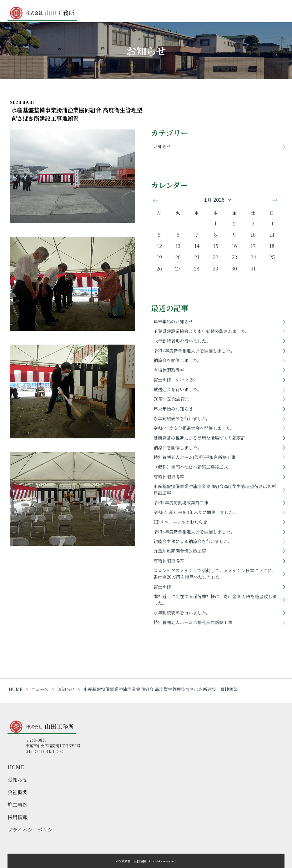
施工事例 (18, 805)
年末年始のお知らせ (173, 321)
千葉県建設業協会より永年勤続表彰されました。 (202, 331)
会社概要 (18, 792)
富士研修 (162, 587)
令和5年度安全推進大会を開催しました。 (194, 532)
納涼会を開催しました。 (178, 360)
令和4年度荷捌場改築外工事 (181, 502)
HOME (16, 767)
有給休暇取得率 (169, 370)
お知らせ (162, 146)
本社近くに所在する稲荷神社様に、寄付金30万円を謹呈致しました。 (215, 600)
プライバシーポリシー (33, 830)
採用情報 (18, 817)
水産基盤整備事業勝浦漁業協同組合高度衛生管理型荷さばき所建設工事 (215, 490)
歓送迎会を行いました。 (178, 389)
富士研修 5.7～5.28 (174, 380)
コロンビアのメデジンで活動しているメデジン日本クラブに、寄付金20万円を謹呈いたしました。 (215, 574)
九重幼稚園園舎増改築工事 (180, 551)
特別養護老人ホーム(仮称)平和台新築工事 (194, 457)
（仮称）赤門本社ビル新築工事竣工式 (191, 467)
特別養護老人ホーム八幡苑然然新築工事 (193, 622)
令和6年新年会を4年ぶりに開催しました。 (195, 512)
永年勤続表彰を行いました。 (182, 341)
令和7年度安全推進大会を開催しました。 (194, 351)
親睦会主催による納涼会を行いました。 (193, 541)
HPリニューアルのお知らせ (180, 522)
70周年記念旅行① (171, 399)
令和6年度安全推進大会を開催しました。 (194, 428)
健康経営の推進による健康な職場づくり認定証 (199, 438)
